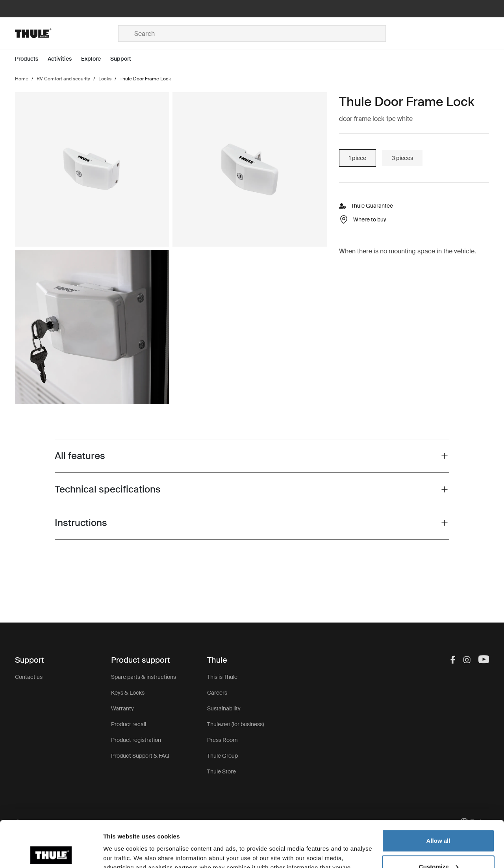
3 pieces (402, 158)
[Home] (67, 33)
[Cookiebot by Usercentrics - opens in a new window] (51, 853)
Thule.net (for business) (235, 724)
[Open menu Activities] (64, 59)
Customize (439, 820)
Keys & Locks (128, 693)
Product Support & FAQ (140, 756)
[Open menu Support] (125, 59)
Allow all (438, 795)
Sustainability (224, 708)
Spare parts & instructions (144, 677)
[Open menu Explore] (96, 59)
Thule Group (222, 756)
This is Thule (222, 677)
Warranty (122, 708)
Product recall (129, 724)
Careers (217, 693)
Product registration (136, 740)
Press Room (222, 740)
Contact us (29, 677)
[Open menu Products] (31, 59)
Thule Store (221, 771)
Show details (121, 852)
